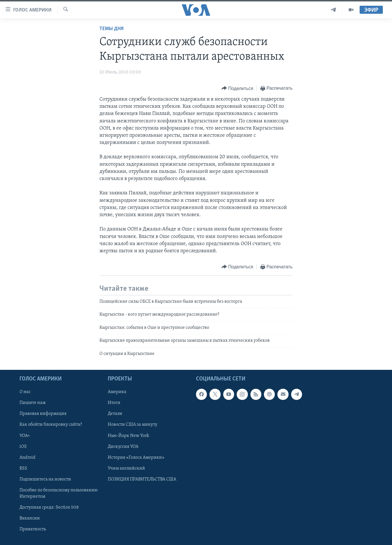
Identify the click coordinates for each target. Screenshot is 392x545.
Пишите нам (33, 403)
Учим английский (126, 468)
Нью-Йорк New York (128, 436)
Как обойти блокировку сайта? (51, 425)
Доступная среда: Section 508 (49, 507)
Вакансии (30, 518)
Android (28, 458)
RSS (23, 468)
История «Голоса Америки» (136, 458)
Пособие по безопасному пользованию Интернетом (59, 493)
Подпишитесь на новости (45, 479)
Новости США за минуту (133, 425)
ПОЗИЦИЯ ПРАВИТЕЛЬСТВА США (142, 479)
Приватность (33, 529)
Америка (117, 392)
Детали (115, 414)
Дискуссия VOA (123, 447)
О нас (25, 392)
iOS (23, 447)
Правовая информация (43, 414)
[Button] (237, 88)
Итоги (114, 403)
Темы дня (111, 29)
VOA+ (25, 436)
